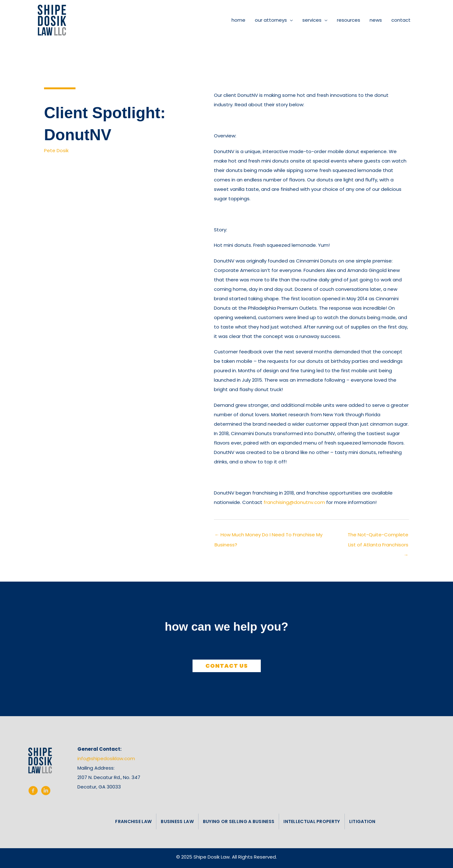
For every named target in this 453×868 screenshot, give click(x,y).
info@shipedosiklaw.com (106, 758)
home (238, 20)
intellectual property (312, 821)
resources (349, 20)
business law (177, 821)
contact (401, 20)
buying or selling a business (239, 821)
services (312, 20)
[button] (227, 666)
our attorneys (271, 20)
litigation (362, 821)
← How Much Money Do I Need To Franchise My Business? (268, 536)
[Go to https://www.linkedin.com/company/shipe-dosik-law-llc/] (46, 792)
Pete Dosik (56, 150)
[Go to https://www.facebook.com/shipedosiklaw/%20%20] (33, 792)
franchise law (133, 821)
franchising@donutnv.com (294, 502)
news (376, 20)
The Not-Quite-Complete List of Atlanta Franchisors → (378, 536)
